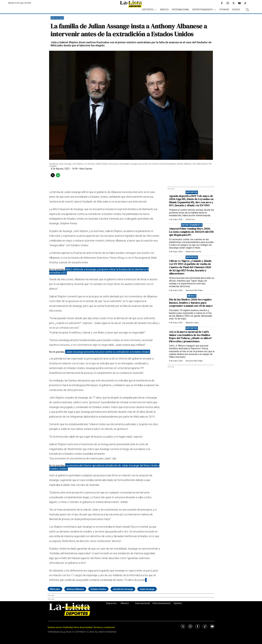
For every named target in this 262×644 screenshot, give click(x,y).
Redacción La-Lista (193, 252)
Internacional (180, 10)
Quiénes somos (55, 627)
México (164, 10)
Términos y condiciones (104, 627)
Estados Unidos (98, 589)
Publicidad (68, 627)
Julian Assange (147, 589)
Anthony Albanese (75, 589)
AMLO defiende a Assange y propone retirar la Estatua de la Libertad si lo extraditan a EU (99, 271)
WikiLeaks (55, 589)
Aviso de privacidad (83, 627)
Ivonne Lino (190, 219)
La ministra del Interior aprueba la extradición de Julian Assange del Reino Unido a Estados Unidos (104, 467)
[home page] (131, 4)
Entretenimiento (203, 10)
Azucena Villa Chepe (194, 290)
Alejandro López (192, 323)
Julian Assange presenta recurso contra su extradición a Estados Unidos (108, 352)
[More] (156, 10)
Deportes (148, 10)
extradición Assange (123, 589)
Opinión (224, 10)
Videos (236, 10)
